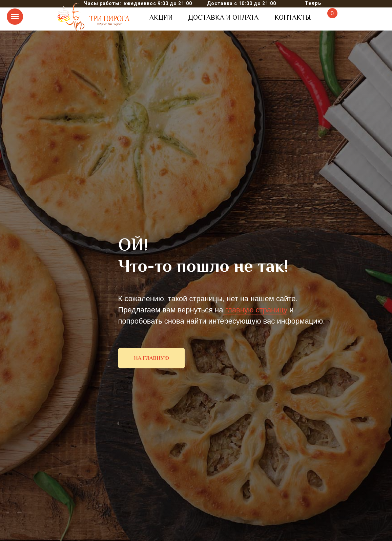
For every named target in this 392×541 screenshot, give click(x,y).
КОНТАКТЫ (293, 17)
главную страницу (255, 310)
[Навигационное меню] (15, 17)
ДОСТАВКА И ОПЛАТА (223, 17)
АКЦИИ (161, 17)
